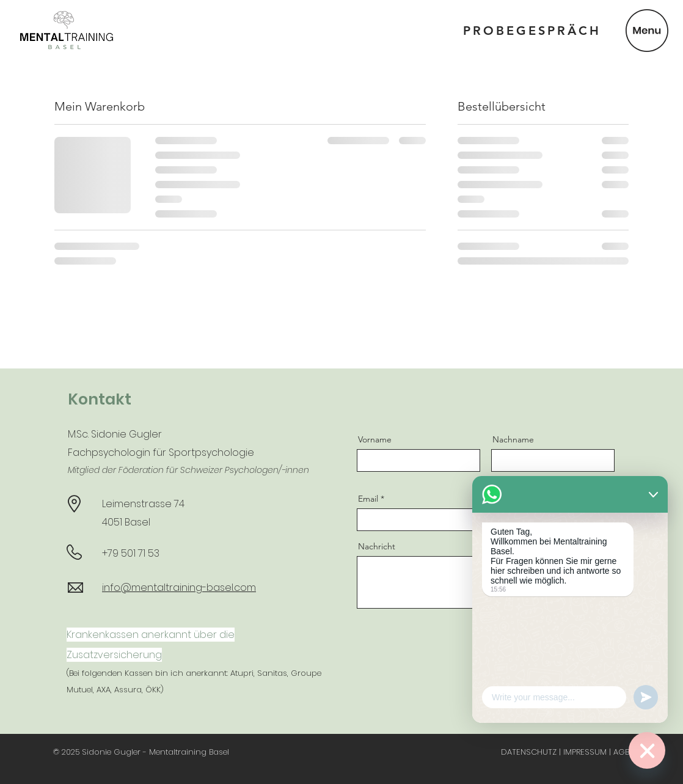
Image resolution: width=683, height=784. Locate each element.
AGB (621, 752)
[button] (647, 31)
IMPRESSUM (585, 752)
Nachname (513, 439)
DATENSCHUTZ (529, 752)
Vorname (375, 439)
